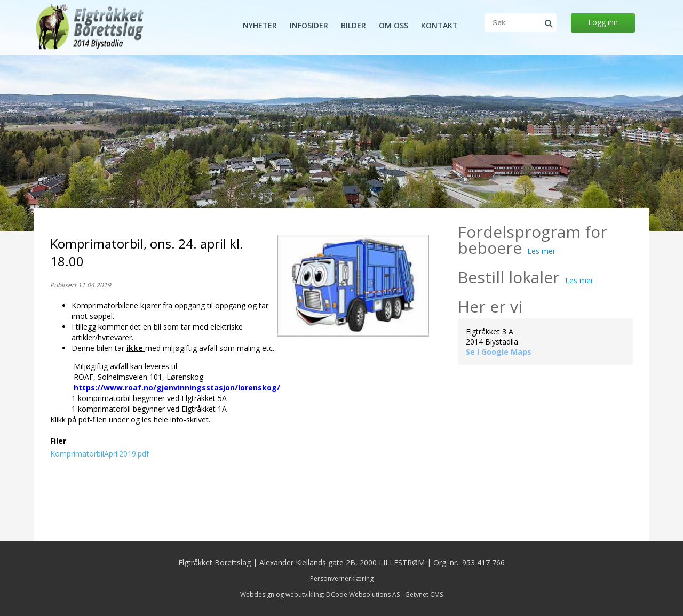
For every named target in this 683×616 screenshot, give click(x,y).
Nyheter (260, 26)
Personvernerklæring (342, 578)
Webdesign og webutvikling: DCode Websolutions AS (320, 594)
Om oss (394, 26)
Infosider (309, 26)
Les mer (541, 251)
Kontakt (439, 26)
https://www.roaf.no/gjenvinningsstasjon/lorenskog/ (177, 387)
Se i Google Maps (499, 352)
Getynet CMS (424, 594)
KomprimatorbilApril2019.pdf (100, 454)
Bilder (354, 26)
